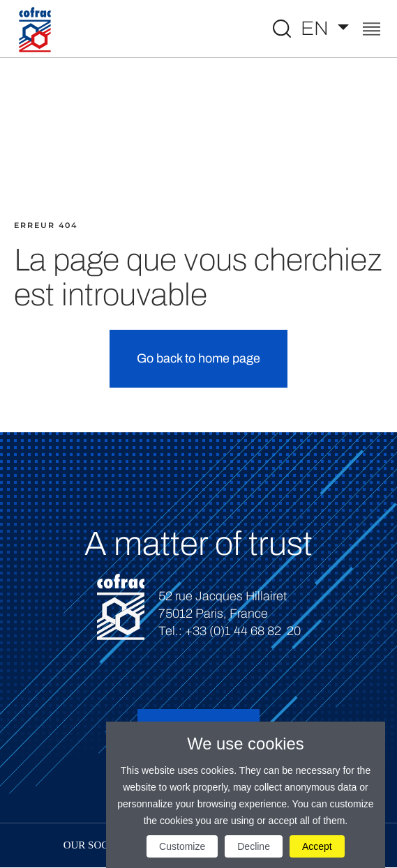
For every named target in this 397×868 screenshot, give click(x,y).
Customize (182, 846)
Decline (254, 846)
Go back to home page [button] (198, 358)
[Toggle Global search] (282, 29)
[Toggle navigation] (372, 30)
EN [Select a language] (317, 28)
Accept (317, 846)
